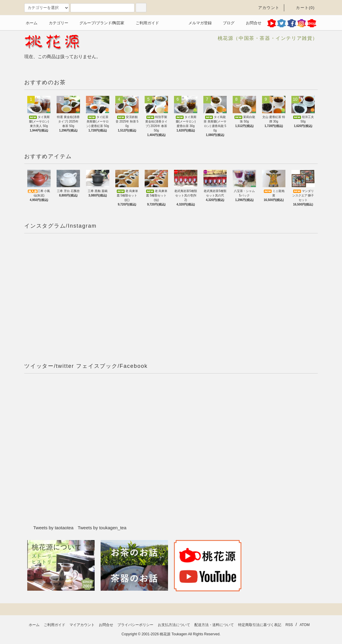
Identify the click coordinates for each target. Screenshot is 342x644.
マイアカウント (82, 625)
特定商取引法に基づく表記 (260, 625)
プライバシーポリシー (135, 625)
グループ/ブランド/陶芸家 (98, 23)
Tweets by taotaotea (53, 528)
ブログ (225, 23)
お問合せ (250, 23)
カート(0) (302, 8)
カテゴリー (55, 23)
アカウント (265, 8)
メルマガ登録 (196, 23)
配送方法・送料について (214, 625)
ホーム (32, 23)
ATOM (305, 625)
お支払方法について (174, 625)
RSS (289, 625)
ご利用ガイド (144, 23)
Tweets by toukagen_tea (102, 528)
